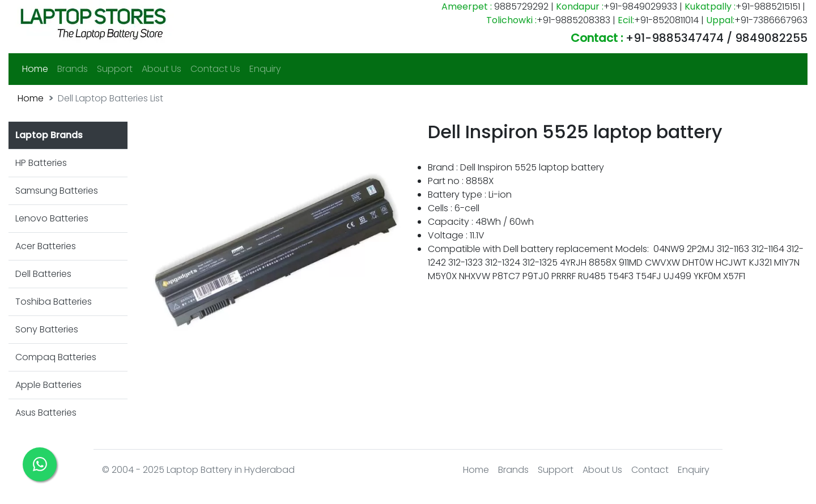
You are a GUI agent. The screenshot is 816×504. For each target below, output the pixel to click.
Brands (73, 69)
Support (115, 69)
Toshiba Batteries (54, 302)
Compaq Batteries (56, 357)
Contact (650, 470)
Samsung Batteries (57, 191)
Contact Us (215, 69)
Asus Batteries (46, 413)
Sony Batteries (47, 329)
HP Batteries (41, 163)
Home (37, 69)
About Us (161, 69)
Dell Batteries (43, 274)
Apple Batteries (48, 385)
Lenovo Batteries (52, 218)
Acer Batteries (46, 246)
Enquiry (265, 69)
